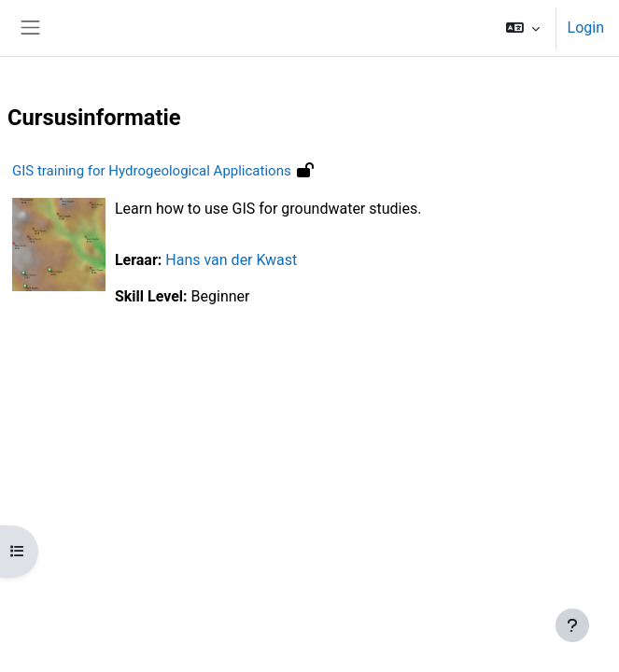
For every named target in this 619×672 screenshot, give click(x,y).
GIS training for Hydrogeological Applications (152, 171)
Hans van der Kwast (231, 260)
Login (586, 28)
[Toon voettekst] (572, 625)
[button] (522, 28)
